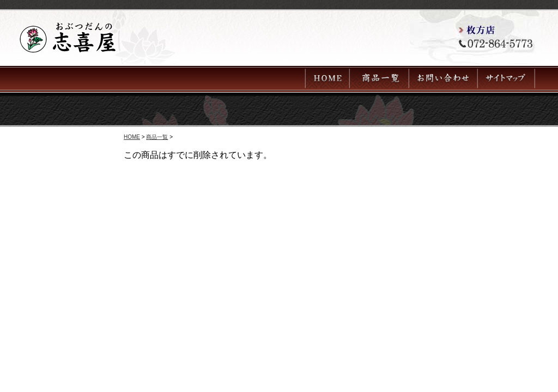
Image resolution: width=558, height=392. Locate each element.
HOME (132, 137)
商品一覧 (157, 137)
